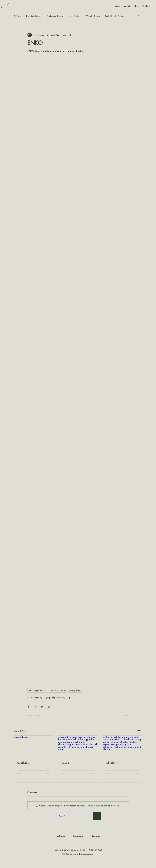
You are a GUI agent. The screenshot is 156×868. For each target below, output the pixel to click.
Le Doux (66, 763)
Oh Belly (111, 763)
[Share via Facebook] (29, 707)
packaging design (58, 690)
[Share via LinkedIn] (42, 707)
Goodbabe (23, 763)
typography (75, 690)
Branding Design (34, 16)
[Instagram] (78, 837)
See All (140, 730)
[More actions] (127, 35)
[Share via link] (49, 707)
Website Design (93, 16)
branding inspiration (38, 690)
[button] (139, 16)
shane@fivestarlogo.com (66, 850)
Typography (50, 697)
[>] (97, 816)
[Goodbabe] (34, 747)
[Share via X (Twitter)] (35, 707)
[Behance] (61, 837)
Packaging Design (55, 16)
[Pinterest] (96, 837)
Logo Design (74, 16)
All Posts (17, 16)
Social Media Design (115, 16)
